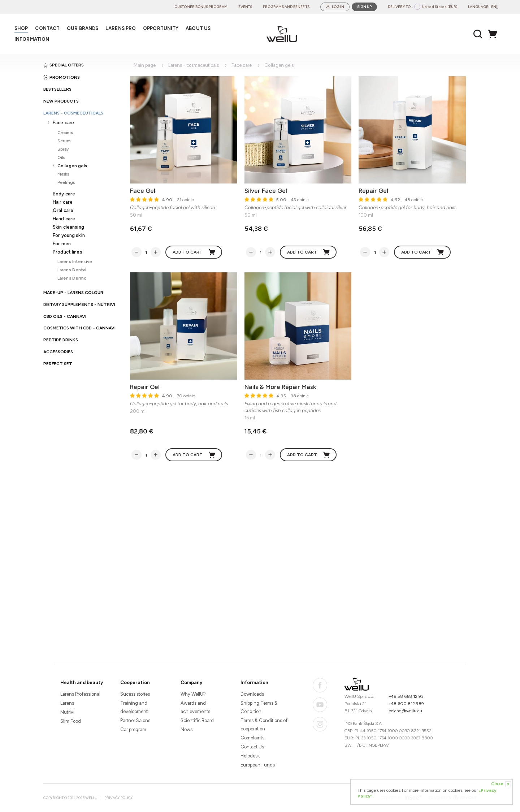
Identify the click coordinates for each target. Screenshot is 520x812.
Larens (67, 703)
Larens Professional (80, 694)
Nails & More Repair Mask (280, 387)
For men (62, 244)
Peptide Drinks (61, 340)
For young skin (69, 235)
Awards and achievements (195, 707)
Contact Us (252, 747)
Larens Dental (72, 270)
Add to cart (194, 252)
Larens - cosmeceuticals (73, 113)
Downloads (252, 694)
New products (61, 101)
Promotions (62, 77)
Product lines (68, 252)
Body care (64, 194)
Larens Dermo (72, 278)
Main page (145, 65)
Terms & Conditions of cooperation (264, 725)
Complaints (252, 738)
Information (254, 683)
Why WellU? (193, 694)
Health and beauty (82, 683)
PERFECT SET (58, 364)
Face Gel (143, 191)
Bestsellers (57, 89)
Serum (64, 141)
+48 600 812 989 (406, 704)
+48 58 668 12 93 (406, 696)
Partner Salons (135, 720)
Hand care (64, 219)
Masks (63, 174)
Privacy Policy (119, 798)
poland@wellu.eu (405, 711)
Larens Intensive (75, 261)
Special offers (64, 65)
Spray (63, 149)
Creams (65, 132)
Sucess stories (135, 694)
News (187, 729)
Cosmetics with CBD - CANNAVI (79, 328)
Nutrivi (67, 712)
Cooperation (135, 683)
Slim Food (71, 721)
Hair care (63, 202)
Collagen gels (72, 166)
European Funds (258, 765)
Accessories (58, 352)
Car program (133, 729)
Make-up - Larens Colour (73, 293)
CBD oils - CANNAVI (65, 316)
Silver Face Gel (266, 191)
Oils (61, 157)
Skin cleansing (68, 227)
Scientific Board (197, 720)
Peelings (66, 182)
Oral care (63, 210)
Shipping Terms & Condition (259, 707)
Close (501, 784)
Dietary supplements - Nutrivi (79, 304)
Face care (63, 123)
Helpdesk (250, 756)
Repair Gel (373, 191)
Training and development (134, 707)
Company (191, 683)
